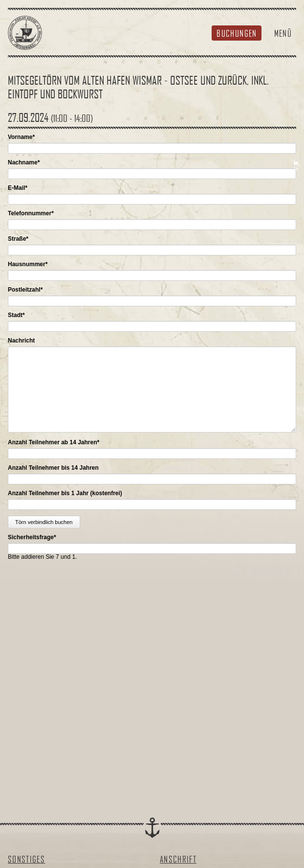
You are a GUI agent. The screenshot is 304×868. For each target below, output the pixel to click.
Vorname (21, 137)
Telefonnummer (31, 213)
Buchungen (237, 33)
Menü (283, 33)
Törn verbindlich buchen (44, 522)
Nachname (24, 162)
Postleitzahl (25, 290)
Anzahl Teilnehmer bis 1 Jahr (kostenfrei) (65, 493)
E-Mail (18, 188)
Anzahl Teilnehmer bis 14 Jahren (53, 468)
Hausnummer (28, 264)
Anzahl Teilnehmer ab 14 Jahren (54, 442)
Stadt (16, 315)
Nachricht (21, 341)
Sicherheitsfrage (32, 537)
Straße (18, 239)
